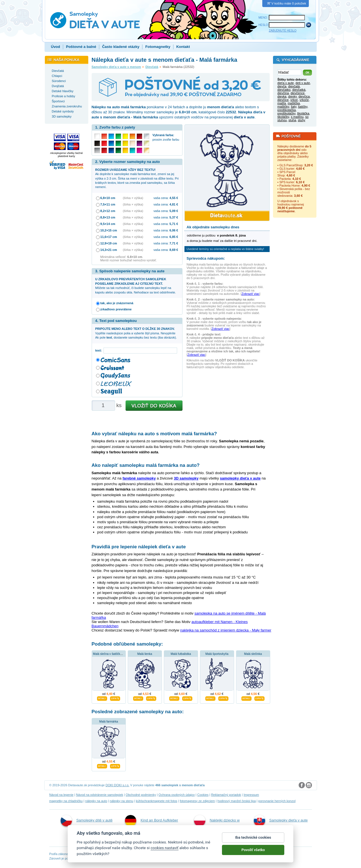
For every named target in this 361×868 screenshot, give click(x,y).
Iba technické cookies (253, 841)
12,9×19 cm (109, 243)
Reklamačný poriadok (226, 795)
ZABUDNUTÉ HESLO (283, 31)
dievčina (283, 93)
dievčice (283, 100)
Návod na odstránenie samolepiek (100, 795)
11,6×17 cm (109, 237)
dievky (293, 96)
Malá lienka (145, 654)
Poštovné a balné (81, 47)
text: (99, 350)
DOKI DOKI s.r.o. (117, 785)
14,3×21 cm (109, 250)
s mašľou (297, 117)
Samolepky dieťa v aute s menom (116, 67)
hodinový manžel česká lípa (237, 801)
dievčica (304, 96)
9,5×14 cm (108, 224)
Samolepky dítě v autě (87, 821)
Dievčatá (152, 67)
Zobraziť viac (250, 294)
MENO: (263, 18)
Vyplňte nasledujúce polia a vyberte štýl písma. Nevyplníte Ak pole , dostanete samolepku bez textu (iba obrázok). (136, 333)
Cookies (203, 795)
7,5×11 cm (108, 204)
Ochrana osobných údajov (177, 795)
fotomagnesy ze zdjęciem (197, 801)
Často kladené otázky (121, 47)
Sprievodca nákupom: (206, 258)
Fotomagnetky (158, 47)
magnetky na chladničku (66, 801)
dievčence (298, 93)
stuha (292, 120)
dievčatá (294, 86)
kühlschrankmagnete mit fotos (157, 801)
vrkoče (304, 100)
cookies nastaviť (165, 851)
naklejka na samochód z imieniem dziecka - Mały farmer (226, 630)
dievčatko (284, 90)
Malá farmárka (109, 722)
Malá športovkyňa (217, 654)
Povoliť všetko (253, 853)
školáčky (283, 117)
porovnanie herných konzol (277, 801)
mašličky (283, 107)
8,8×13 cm (108, 217)
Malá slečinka (253, 654)
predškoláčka (287, 110)
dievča (282, 86)
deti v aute (303, 83)
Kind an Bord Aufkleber (151, 821)
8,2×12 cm (108, 211)
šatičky (303, 107)
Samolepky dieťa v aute (281, 821)
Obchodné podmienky (141, 795)
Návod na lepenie (61, 795)
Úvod (56, 47)
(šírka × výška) (133, 198)
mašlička (294, 103)
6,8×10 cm (108, 198)
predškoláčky (287, 113)
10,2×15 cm (109, 230)
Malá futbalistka (181, 654)
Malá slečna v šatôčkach (109, 654)
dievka (282, 96)
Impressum (251, 795)
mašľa (282, 103)
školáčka (303, 113)
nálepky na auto (96, 801)
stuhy (301, 120)
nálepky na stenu (122, 801)
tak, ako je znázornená (117, 303)
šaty (293, 107)
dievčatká (299, 90)
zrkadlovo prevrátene (116, 309)
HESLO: (264, 25)
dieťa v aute (286, 83)
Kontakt (183, 47)
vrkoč (294, 100)
